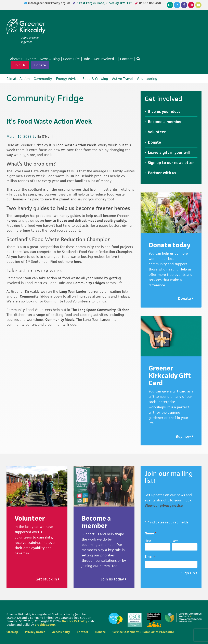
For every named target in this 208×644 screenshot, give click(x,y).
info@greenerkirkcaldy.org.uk (49, 3)
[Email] (170, 5)
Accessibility (61, 632)
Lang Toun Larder (73, 291)
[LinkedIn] (177, 5)
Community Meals (60, 320)
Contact (83, 632)
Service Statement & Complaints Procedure (143, 632)
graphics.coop (45, 625)
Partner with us (162, 173)
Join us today (113, 579)
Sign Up (188, 573)
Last (175, 541)
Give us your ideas (164, 112)
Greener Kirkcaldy (26, 27)
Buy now (185, 436)
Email (150, 557)
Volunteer (157, 132)
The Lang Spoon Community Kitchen (100, 310)
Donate (40, 65)
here (78, 262)
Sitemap (12, 632)
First (148, 541)
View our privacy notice (164, 506)
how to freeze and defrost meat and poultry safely (86, 221)
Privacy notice (35, 632)
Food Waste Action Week (76, 145)
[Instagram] (191, 5)
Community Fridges (89, 283)
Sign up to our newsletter (171, 163)
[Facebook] (184, 5)
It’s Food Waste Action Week (49, 121)
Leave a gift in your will (169, 152)
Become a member (165, 122)
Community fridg (34, 296)
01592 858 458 (150, 3)
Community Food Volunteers (68, 301)
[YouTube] (198, 5)
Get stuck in (47, 579)
